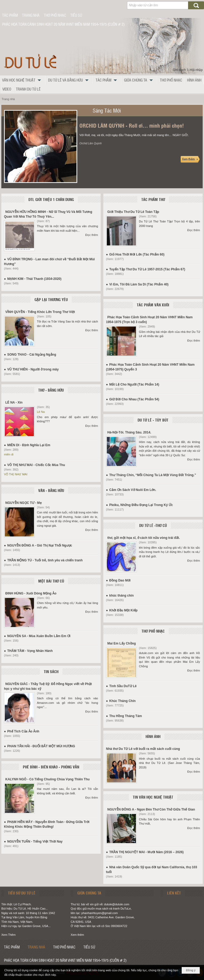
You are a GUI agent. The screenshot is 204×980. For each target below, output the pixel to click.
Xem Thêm (8, 935)
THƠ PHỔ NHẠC (153, 631)
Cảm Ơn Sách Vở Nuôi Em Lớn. (133, 490)
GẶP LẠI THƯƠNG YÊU (51, 299)
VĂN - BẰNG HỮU (51, 490)
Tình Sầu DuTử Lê (123, 686)
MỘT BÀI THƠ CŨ (51, 581)
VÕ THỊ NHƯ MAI (16, 474)
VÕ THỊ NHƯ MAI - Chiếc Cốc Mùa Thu (36, 465)
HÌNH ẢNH (153, 736)
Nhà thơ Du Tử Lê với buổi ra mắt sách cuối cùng (143, 749)
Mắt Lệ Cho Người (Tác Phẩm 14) (134, 384)
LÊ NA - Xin (14, 402)
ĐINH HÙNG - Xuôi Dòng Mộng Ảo (31, 593)
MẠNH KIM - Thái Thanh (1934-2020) (34, 279)
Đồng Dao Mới (120, 580)
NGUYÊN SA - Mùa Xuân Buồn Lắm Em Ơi (39, 636)
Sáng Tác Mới (107, 110)
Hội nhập (196, 70)
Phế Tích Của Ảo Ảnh (23, 731)
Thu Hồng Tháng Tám (126, 716)
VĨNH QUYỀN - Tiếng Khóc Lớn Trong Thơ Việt (40, 312)
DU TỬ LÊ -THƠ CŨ (153, 525)
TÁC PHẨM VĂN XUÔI (153, 305)
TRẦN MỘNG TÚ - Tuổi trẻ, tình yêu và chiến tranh (45, 560)
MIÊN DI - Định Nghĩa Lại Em (29, 445)
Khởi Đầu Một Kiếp (123, 610)
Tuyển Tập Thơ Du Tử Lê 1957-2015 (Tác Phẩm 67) (147, 269)
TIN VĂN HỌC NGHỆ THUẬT (153, 797)
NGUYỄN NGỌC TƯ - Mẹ (24, 503)
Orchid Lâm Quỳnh (91, 143)
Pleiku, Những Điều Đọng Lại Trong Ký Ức (141, 505)
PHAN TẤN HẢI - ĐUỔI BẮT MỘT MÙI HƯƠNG (41, 746)
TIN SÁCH (51, 672)
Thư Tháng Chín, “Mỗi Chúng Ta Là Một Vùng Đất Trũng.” (153, 475)
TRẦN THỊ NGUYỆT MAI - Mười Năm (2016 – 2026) (146, 852)
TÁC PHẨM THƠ (153, 199)
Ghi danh (179, 70)
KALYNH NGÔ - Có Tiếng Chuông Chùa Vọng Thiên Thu (47, 779)
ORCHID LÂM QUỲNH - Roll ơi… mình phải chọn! (132, 125)
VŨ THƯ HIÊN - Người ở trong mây (33, 369)
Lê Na (41, 412)
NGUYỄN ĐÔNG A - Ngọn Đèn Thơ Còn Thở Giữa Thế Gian (151, 809)
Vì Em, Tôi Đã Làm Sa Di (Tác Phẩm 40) (139, 284)
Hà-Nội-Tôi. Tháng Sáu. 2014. (129, 432)
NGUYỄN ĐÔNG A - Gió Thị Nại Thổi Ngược (40, 545)
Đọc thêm (92, 235)
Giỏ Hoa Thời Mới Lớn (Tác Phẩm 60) (137, 254)
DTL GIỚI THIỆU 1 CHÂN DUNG (51, 199)
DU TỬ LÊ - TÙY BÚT (153, 420)
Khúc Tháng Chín (122, 701)
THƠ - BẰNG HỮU (51, 390)
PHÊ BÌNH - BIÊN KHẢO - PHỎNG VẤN (51, 767)
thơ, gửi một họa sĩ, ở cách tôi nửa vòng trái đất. (144, 538)
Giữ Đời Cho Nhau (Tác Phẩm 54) (134, 399)
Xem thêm (77, 935)
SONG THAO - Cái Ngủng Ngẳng (32, 355)
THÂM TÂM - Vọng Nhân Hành (30, 651)
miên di (9, 454)
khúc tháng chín (121, 596)
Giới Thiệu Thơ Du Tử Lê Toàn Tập (133, 212)
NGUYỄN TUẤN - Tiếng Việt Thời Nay (35, 842)
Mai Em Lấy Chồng (122, 643)
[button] (23, 80)
